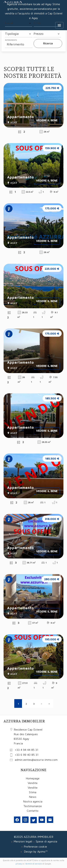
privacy (19, 864)
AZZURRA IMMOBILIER (24, 721)
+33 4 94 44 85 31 (27, 750)
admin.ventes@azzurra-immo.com (36, 760)
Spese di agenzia (46, 841)
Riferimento (11, 40)
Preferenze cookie (35, 847)
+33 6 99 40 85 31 (27, 755)
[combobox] (19, 23)
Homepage (13, 7)
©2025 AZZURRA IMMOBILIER (34, 837)
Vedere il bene (47, 120)
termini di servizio (34, 864)
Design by (35, 851)
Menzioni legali (23, 841)
